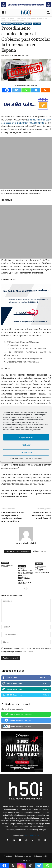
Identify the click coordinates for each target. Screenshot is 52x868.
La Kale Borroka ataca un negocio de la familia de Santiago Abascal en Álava (13, 517)
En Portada (11, 19)
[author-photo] (26, 534)
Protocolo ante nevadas (7, 566)
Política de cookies (17, 458)
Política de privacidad (34, 458)
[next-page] (28, 588)
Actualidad (17, 24)
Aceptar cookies (26, 437)
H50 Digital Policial (12, 55)
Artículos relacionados (17, 551)
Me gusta (44, 678)
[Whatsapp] (26, 90)
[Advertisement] (26, 163)
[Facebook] (7, 90)
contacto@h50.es (32, 835)
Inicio (3, 19)
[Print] (45, 90)
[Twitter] (16, 90)
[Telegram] (36, 90)
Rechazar (26, 445)
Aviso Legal (8, 856)
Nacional (28, 24)
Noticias (37, 24)
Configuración (26, 452)
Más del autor (39, 551)
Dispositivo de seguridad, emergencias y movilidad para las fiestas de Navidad (42, 569)
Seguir (46, 683)
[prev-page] (24, 588)
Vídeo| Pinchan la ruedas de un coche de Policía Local (41, 515)
